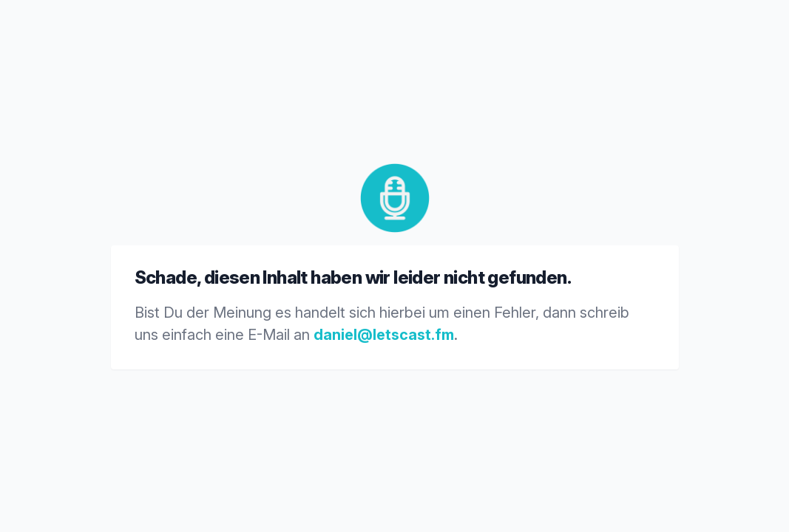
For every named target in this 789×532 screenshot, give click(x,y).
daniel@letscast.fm (384, 335)
